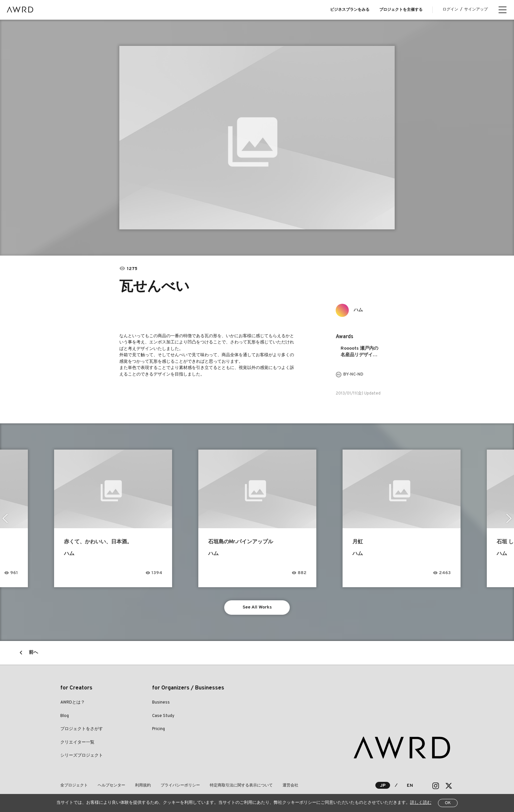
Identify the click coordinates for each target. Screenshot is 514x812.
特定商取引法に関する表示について (241, 785)
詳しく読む (421, 803)
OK (448, 803)
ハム (358, 310)
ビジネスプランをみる (350, 10)
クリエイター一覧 (77, 743)
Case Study (163, 716)
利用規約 (143, 785)
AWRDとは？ (73, 703)
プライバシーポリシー (180, 785)
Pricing (158, 729)
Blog (65, 716)
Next (509, 518)
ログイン (450, 10)
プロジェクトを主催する (401, 10)
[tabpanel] (257, 138)
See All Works (257, 607)
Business (161, 703)
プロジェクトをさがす (82, 729)
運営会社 (290, 785)
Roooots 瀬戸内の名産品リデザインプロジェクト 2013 (360, 352)
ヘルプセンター (111, 785)
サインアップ (476, 10)
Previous (5, 518)
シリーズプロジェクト (82, 756)
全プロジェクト (74, 785)
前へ (33, 653)
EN (410, 786)
